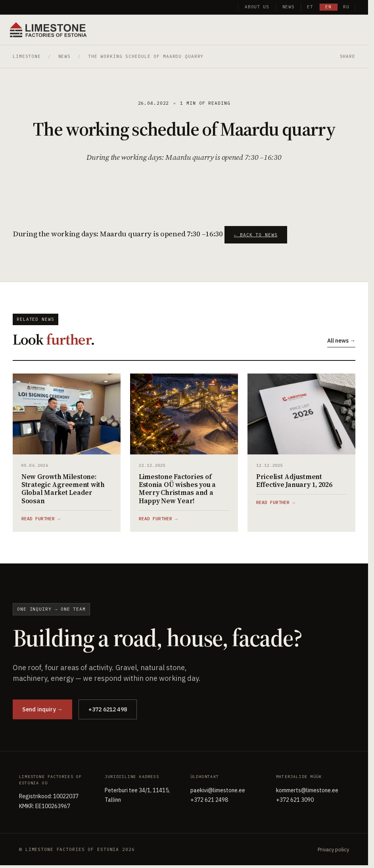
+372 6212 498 (108, 709)
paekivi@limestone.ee (218, 790)
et (310, 7)
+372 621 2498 (209, 800)
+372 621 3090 (295, 800)
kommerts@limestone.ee (307, 790)
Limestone (27, 56)
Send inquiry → (42, 709)
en (328, 7)
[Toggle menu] (355, 29)
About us (257, 7)
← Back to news (256, 235)
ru (346, 7)
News (289, 7)
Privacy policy (333, 850)
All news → (341, 341)
